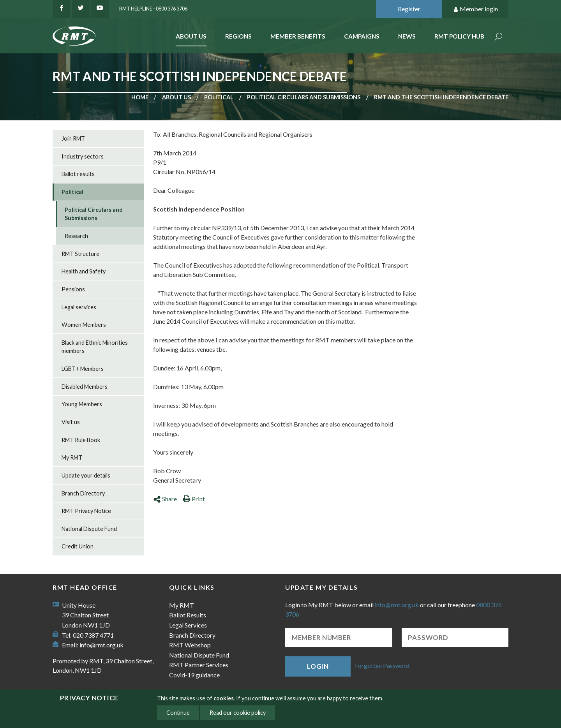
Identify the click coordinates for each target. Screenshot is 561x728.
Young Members (82, 404)
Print (194, 499)
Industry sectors (83, 156)
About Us (191, 36)
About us (176, 97)
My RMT (72, 457)
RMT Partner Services (199, 665)
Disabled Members (85, 387)
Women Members (84, 325)
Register (409, 9)
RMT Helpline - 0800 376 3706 (153, 9)
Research (76, 236)
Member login (475, 9)
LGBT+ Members (83, 369)
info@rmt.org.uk (101, 645)
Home (140, 97)
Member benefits (298, 36)
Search (499, 37)
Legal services (79, 307)
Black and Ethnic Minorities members (95, 347)
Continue (178, 713)
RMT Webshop (190, 645)
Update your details (86, 475)
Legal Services (188, 625)
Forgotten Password (382, 665)
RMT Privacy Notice (86, 511)
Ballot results (78, 174)
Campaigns (362, 36)
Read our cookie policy (238, 713)
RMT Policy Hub (459, 36)
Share (165, 499)
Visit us (71, 422)
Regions (238, 36)
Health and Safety (84, 271)
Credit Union (78, 546)
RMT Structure (80, 254)
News (407, 36)
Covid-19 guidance (194, 675)
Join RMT (73, 138)
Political (219, 97)
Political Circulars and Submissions (304, 97)
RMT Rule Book (81, 440)
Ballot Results (188, 615)
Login (318, 666)
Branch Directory (83, 493)
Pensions (73, 289)
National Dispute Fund (89, 529)
